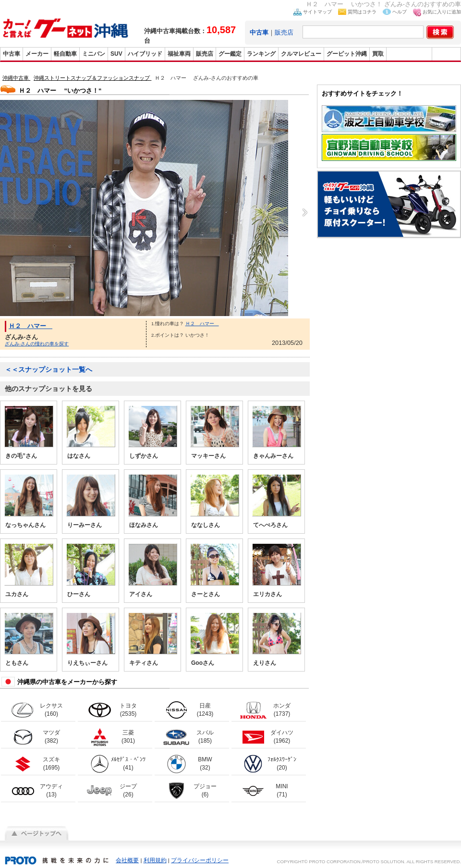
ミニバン (94, 54)
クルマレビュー (301, 54)
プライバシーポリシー (200, 860)
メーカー (37, 54)
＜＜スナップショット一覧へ (49, 369)
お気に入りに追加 (442, 12)
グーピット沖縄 (347, 54)
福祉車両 (179, 54)
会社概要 (127, 860)
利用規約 (155, 860)
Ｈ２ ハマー (30, 326)
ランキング (261, 54)
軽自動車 (65, 54)
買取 (378, 54)
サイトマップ (317, 12)
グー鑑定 (230, 54)
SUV (116, 54)
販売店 (284, 32)
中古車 (12, 54)
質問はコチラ (362, 12)
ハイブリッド (145, 54)
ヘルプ (400, 12)
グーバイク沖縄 (409, 54)
